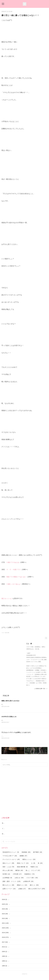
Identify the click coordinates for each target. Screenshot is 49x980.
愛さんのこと (8, 888)
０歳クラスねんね (13, 562)
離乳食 (19, 873)
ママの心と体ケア (10, 859)
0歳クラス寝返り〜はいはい (16, 577)
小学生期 (17, 877)
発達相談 (26, 855)
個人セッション (7, 598)
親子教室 (38, 855)
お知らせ (19, 881)
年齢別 (34, 870)
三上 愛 (29, 644)
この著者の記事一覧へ (41, 689)
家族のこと (22, 888)
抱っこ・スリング (33, 873)
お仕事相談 (7, 881)
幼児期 (6, 877)
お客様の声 (28, 884)
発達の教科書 (22, 870)
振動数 (23, 859)
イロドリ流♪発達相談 (8, 831)
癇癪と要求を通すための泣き (10, 701)
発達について (23, 866)
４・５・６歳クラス (14, 570)
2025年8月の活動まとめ (9, 717)
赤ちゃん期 (8, 873)
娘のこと (34, 888)
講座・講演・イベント (12, 884)
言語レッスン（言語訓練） (10, 837)
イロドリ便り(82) (5, 633)
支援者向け (29, 877)
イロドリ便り (32, 881)
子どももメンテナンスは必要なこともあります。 (17, 733)
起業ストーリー (9, 892)
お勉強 (22, 892)
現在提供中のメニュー (11, 855)
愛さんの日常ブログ (37, 892)
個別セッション (29, 862)
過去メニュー (8, 866)
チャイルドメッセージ (11, 862)
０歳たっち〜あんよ (14, 584)
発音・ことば (8, 870)
